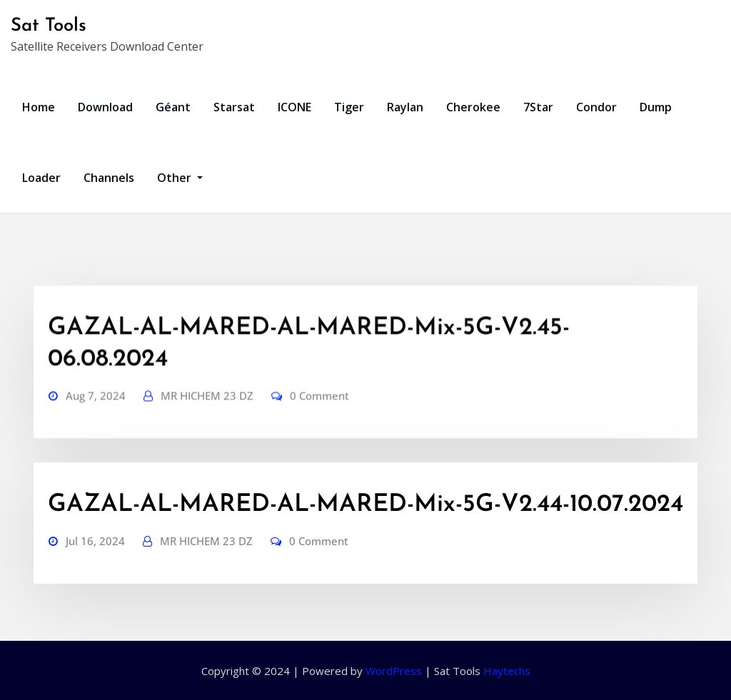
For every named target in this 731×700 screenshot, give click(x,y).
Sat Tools (49, 26)
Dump (656, 107)
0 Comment (319, 430)
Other (180, 178)
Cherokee (473, 107)
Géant (173, 107)
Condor (596, 107)
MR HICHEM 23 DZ (207, 430)
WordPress (394, 671)
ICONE (294, 107)
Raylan (405, 107)
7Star (538, 107)
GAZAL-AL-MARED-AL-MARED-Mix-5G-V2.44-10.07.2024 (365, 505)
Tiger (349, 107)
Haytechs (507, 671)
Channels (109, 178)
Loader (41, 178)
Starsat (234, 107)
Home (39, 107)
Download (105, 107)
